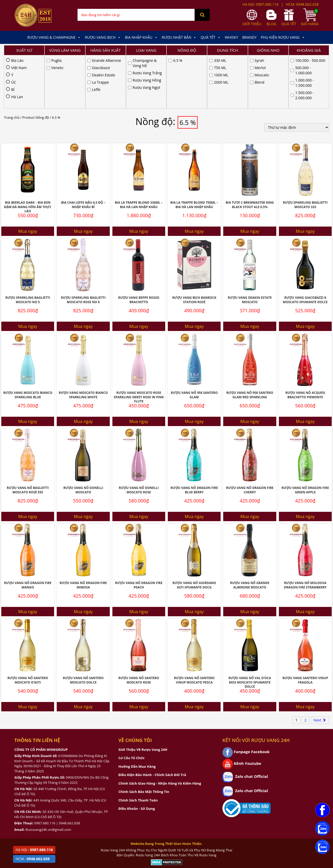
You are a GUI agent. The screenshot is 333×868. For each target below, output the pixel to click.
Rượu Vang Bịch (103, 37)
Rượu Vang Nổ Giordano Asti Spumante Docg (194, 532)
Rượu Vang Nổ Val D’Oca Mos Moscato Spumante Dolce (250, 629)
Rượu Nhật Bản (179, 37)
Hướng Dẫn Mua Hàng (137, 713)
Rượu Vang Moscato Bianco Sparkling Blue (28, 342)
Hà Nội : (34, 850)
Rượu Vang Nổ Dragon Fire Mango (28, 532)
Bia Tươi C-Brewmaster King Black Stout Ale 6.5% (250, 151)
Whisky (231, 37)
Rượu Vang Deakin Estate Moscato (250, 247)
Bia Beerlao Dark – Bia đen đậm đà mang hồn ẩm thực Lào (28, 154)
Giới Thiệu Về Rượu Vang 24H (143, 696)
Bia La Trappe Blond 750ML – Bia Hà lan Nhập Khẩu (194, 151)
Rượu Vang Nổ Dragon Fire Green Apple (305, 437)
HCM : (33, 859)
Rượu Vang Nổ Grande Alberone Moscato (250, 532)
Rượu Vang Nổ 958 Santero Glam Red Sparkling (250, 342)
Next (320, 667)
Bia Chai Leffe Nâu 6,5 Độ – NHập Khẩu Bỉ (83, 151)
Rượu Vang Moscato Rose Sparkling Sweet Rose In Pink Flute (139, 344)
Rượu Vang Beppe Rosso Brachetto (139, 247)
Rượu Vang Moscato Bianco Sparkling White (83, 342)
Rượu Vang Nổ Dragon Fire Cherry (250, 437)
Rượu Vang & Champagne (54, 37)
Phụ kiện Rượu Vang (283, 37)
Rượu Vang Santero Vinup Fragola (305, 627)
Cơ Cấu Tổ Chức (132, 705)
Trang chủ (12, 64)
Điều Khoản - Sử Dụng (137, 755)
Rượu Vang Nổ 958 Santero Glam (194, 342)
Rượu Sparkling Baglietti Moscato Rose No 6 (83, 247)
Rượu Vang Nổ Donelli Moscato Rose (139, 437)
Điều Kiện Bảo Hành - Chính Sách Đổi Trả (152, 721)
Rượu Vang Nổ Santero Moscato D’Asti (28, 627)
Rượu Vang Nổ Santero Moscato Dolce (83, 627)
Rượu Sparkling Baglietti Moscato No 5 (28, 247)
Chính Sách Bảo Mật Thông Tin (144, 738)
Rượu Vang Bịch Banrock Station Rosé (194, 247)
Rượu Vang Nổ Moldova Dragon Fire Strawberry (305, 532)
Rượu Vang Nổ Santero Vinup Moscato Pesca (194, 627)
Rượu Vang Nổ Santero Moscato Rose (139, 627)
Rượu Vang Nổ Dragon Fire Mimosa (83, 532)
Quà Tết (211, 37)
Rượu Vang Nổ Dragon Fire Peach (139, 532)
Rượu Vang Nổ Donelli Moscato (83, 437)
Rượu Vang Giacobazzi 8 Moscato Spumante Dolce (305, 247)
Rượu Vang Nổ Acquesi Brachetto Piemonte (305, 342)
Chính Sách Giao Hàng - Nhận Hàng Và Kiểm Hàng (160, 730)
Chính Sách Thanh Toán (138, 747)
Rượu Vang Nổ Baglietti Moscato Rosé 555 (28, 437)
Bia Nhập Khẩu (141, 37)
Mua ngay (28, 178)
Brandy (249, 37)
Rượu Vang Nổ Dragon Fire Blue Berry (194, 437)
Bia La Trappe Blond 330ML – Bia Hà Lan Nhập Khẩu (139, 151)
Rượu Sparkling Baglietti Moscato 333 (305, 151)
